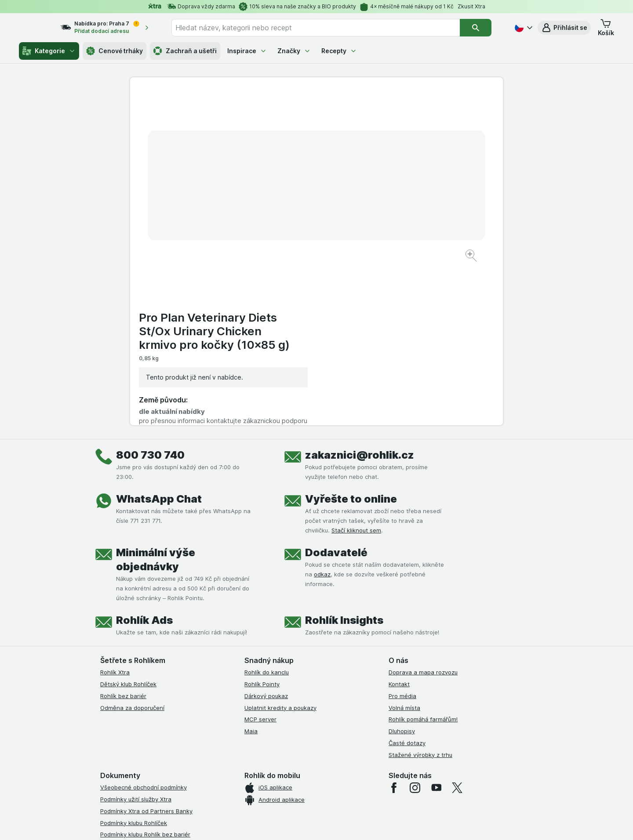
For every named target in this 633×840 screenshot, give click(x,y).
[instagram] (415, 623)
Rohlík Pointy (262, 519)
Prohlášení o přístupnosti (134, 728)
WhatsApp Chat (159, 334)
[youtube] (436, 623)
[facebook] (394, 623)
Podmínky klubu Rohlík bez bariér (145, 670)
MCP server (260, 554)
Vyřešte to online (351, 334)
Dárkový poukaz (266, 531)
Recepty (339, 51)
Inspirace (247, 51)
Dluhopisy (402, 566)
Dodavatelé (336, 388)
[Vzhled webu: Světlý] (318, 822)
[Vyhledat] (481, 28)
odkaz (322, 409)
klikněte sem (199, 765)
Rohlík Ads (144, 455)
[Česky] (523, 28)
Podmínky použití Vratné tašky (142, 693)
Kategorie (49, 51)
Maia (251, 566)
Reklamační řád (121, 705)
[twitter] (457, 623)
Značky (294, 51)
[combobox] (327, 28)
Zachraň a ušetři (185, 51)
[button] (564, 28)
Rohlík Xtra (115, 507)
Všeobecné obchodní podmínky (144, 623)
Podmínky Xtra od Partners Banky (146, 646)
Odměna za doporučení (132, 543)
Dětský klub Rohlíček (128, 519)
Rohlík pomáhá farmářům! (423, 554)
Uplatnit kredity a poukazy (280, 543)
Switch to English (330, 786)
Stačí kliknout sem (356, 366)
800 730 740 (150, 290)
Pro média (402, 531)
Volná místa (404, 543)
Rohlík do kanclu (267, 507)
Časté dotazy (407, 578)
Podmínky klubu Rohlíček (134, 658)
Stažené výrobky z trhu (420, 590)
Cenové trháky (115, 51)
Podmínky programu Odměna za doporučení (160, 717)
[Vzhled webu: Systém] (276, 822)
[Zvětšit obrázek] (286, 229)
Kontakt (399, 519)
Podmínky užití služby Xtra (136, 634)
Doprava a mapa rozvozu (423, 507)
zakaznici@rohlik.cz (360, 290)
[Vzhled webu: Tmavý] (358, 822)
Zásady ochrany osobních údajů (144, 681)
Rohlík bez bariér (123, 531)
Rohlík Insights (344, 455)
